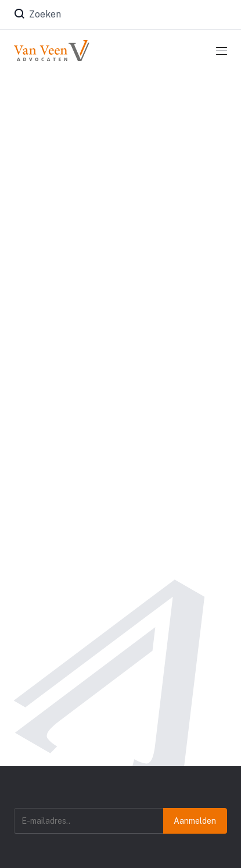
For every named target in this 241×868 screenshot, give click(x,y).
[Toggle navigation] (222, 51)
